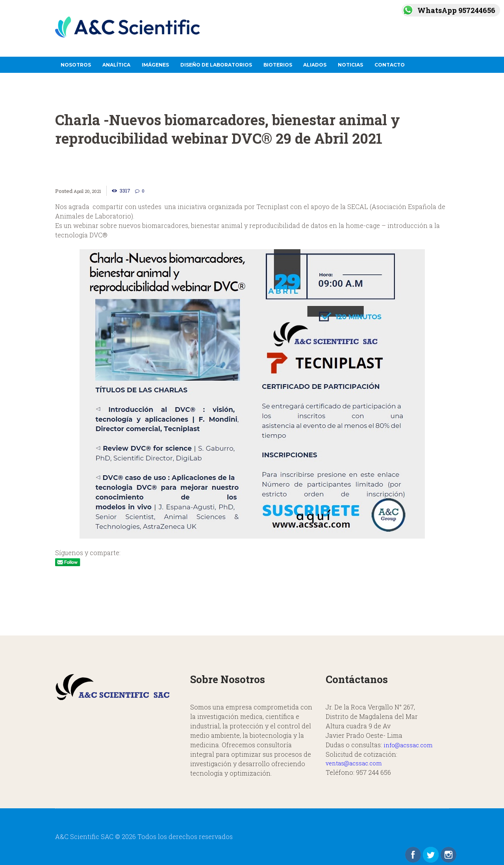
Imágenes (155, 65)
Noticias (350, 65)
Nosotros (76, 65)
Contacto (390, 65)
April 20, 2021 (90, 191)
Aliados (315, 65)
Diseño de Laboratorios (216, 65)
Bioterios (278, 65)
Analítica (116, 65)
